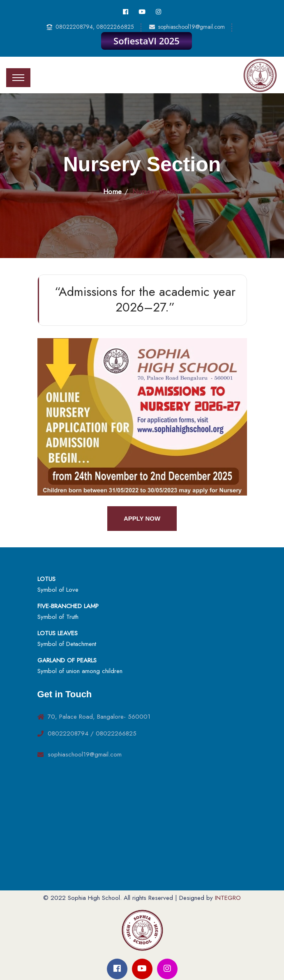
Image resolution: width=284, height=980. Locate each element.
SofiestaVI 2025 (147, 41)
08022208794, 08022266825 (95, 27)
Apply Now (142, 518)
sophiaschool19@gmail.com (192, 27)
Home (112, 191)
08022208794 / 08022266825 (92, 733)
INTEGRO (228, 898)
